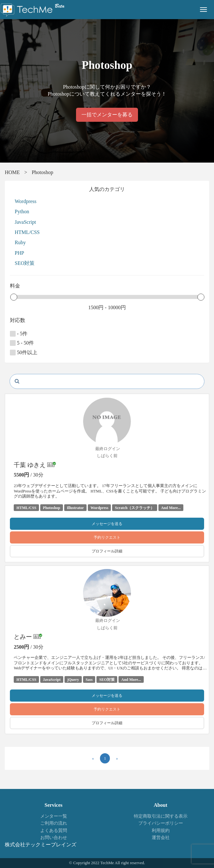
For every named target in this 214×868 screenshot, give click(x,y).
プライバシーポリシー (161, 823)
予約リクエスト (107, 537)
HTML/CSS (27, 232)
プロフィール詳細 (107, 551)
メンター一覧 (54, 816)
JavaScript (25, 222)
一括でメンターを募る (107, 115)
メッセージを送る (107, 524)
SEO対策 (25, 263)
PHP (19, 253)
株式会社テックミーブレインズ (41, 845)
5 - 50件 (22, 343)
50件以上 (24, 353)
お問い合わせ (54, 838)
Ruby (20, 242)
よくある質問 (54, 831)
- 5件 (19, 334)
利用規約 (161, 831)
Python (22, 212)
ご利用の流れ (54, 823)
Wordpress (26, 201)
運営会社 (161, 838)
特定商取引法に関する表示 (161, 816)
